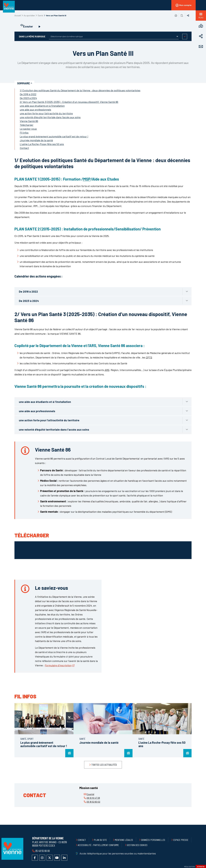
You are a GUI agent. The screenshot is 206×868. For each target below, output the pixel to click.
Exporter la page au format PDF (182, 15)
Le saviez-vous (28, 129)
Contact (24, 148)
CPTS (149, 357)
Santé (40, 15)
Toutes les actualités (104, 765)
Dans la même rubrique (32, 37)
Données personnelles (153, 840)
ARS (107, 370)
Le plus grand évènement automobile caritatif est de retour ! (54, 136)
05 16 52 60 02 (93, 802)
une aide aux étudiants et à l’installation (42, 106)
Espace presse (181, 840)
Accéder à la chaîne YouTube (57, 858)
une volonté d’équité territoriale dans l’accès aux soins (50, 117)
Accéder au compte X (50, 858)
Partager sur (188, 15)
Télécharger (27, 125)
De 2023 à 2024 (28, 98)
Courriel (90, 794)
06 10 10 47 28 (93, 798)
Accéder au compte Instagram (42, 858)
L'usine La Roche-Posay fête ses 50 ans (42, 144)
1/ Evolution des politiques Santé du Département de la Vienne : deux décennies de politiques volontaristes (80, 90)
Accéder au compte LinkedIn (64, 858)
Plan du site (100, 840)
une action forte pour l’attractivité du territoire (46, 113)
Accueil (18, 15)
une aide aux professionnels (35, 110)
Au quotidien (29, 15)
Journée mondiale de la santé (36, 140)
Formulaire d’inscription (58, 665)
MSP (87, 179)
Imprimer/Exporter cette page (176, 15)
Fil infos (24, 133)
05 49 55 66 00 (43, 851)
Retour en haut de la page (197, 825)
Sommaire (24, 83)
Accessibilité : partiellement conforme (98, 845)
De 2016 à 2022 (28, 94)
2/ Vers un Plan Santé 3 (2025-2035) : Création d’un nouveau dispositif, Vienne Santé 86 (69, 102)
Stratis (201, 867)
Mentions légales (124, 840)
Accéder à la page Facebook (35, 858)
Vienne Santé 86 (29, 121)
